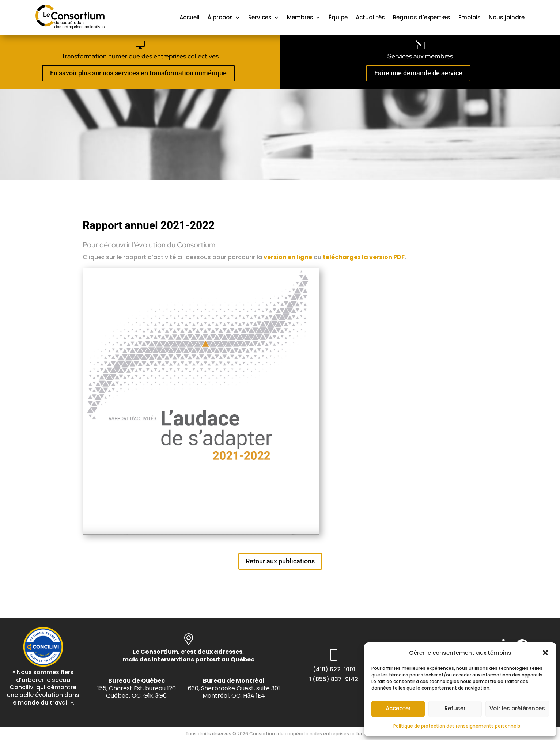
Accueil (190, 17)
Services (260, 17)
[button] (545, 653)
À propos (220, 17)
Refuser (455, 708)
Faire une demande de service (418, 73)
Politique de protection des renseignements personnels (457, 726)
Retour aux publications (280, 561)
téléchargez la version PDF (364, 257)
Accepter (398, 708)
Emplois (470, 17)
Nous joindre (507, 17)
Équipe (338, 17)
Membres (300, 17)
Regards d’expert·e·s (422, 17)
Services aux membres (420, 56)
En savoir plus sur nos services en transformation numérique (138, 73)
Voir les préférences (517, 708)
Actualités (370, 17)
